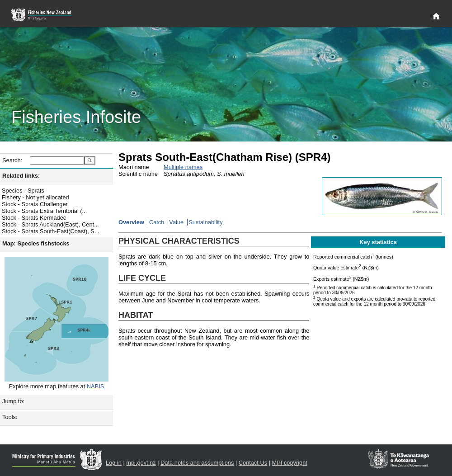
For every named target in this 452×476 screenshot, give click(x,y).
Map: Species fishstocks (36, 243)
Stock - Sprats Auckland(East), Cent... (50, 224)
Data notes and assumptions (197, 463)
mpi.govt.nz (141, 463)
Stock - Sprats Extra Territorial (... (44, 211)
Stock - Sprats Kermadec (34, 218)
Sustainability (205, 222)
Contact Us (253, 463)
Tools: (10, 417)
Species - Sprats (23, 191)
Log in (114, 463)
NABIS (95, 386)
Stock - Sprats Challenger (35, 204)
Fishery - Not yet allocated (35, 197)
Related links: (21, 176)
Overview (131, 222)
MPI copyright (290, 463)
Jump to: (13, 401)
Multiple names (183, 167)
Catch (157, 222)
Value (176, 222)
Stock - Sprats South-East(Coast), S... (51, 231)
